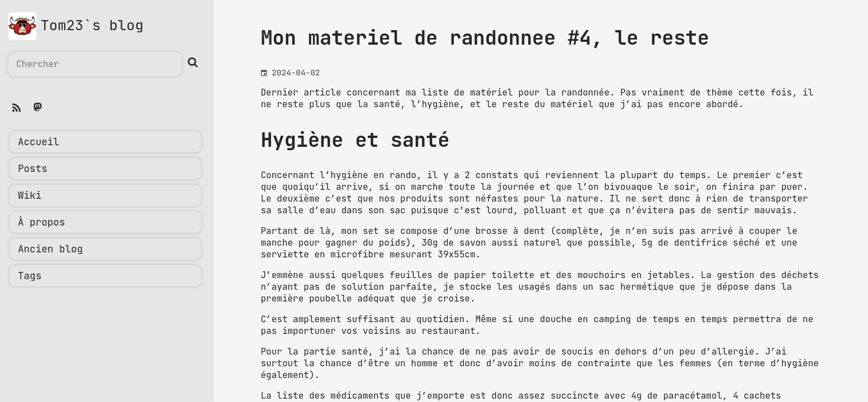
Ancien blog (50, 250)
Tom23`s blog (92, 26)
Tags (30, 276)
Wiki (30, 196)
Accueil (39, 142)
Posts (33, 169)
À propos (41, 223)
